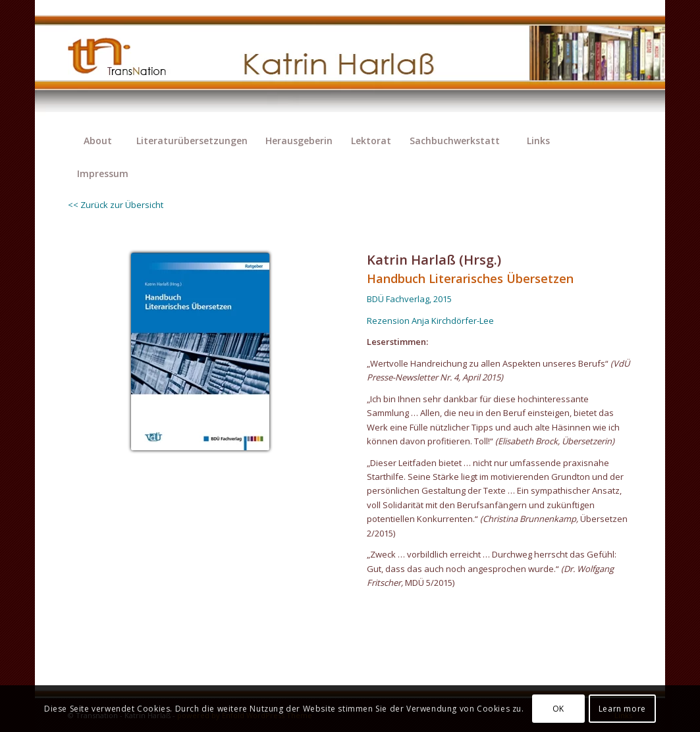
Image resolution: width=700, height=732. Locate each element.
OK (558, 709)
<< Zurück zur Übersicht (116, 205)
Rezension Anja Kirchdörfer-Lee (430, 321)
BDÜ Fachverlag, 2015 (409, 299)
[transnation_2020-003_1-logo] (128, 62)
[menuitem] (97, 141)
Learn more (622, 709)
